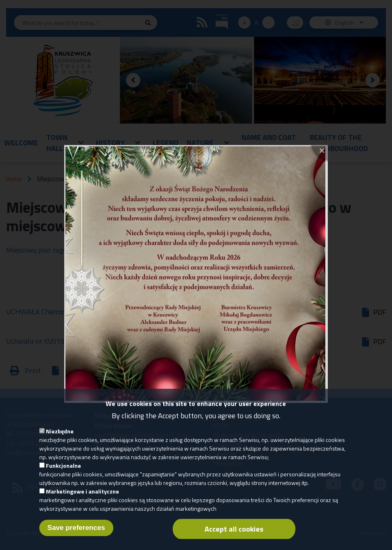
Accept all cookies (234, 536)
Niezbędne (60, 438)
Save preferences (76, 535)
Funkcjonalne (63, 472)
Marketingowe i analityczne (82, 498)
